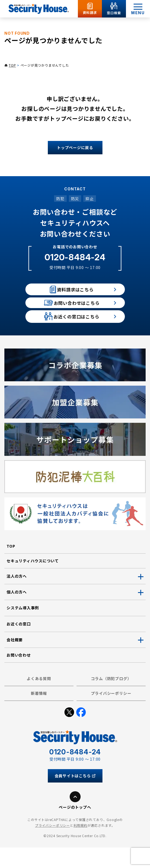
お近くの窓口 (19, 644)
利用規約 (80, 846)
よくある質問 (39, 699)
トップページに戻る (75, 147)
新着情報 (39, 714)
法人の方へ (17, 597)
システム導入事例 (23, 628)
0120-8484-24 (75, 257)
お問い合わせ (19, 676)
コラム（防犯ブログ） (111, 699)
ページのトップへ (75, 828)
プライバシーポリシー (111, 714)
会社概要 (15, 660)
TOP (12, 65)
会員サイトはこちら (75, 796)
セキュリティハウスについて (33, 581)
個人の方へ (17, 613)
